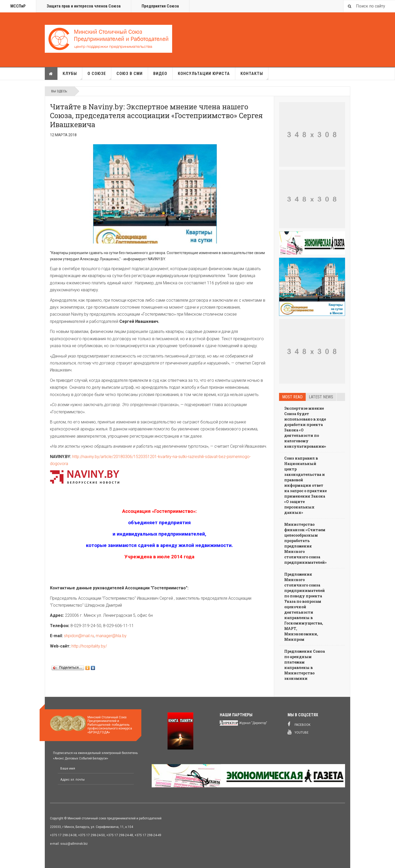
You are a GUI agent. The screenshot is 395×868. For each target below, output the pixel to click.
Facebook (299, 724)
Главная (51, 74)
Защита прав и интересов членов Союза (84, 6)
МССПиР (18, 6)
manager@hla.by (111, 636)
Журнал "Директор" (253, 723)
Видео (160, 74)
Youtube (298, 732)
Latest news (321, 397)
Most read (292, 397)
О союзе (99, 75)
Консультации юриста (204, 74)
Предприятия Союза (160, 6)
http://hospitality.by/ (89, 646)
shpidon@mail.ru (79, 636)
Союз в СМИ (130, 74)
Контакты (254, 75)
